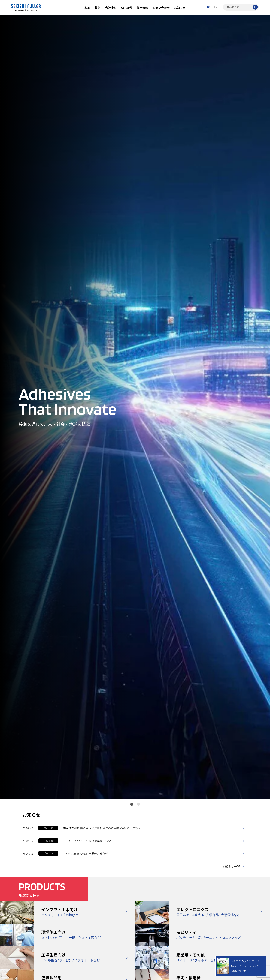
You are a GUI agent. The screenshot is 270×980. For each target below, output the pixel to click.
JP (208, 7)
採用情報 (142, 8)
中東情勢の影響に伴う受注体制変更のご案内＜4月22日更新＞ (102, 828)
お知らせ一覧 (231, 866)
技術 (98, 8)
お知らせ (180, 8)
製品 (87, 8)
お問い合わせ (161, 8)
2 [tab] (138, 804)
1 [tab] (132, 804)
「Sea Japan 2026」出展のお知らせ (86, 854)
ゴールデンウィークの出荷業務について (88, 841)
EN (216, 7)
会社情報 (111, 8)
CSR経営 (127, 8)
